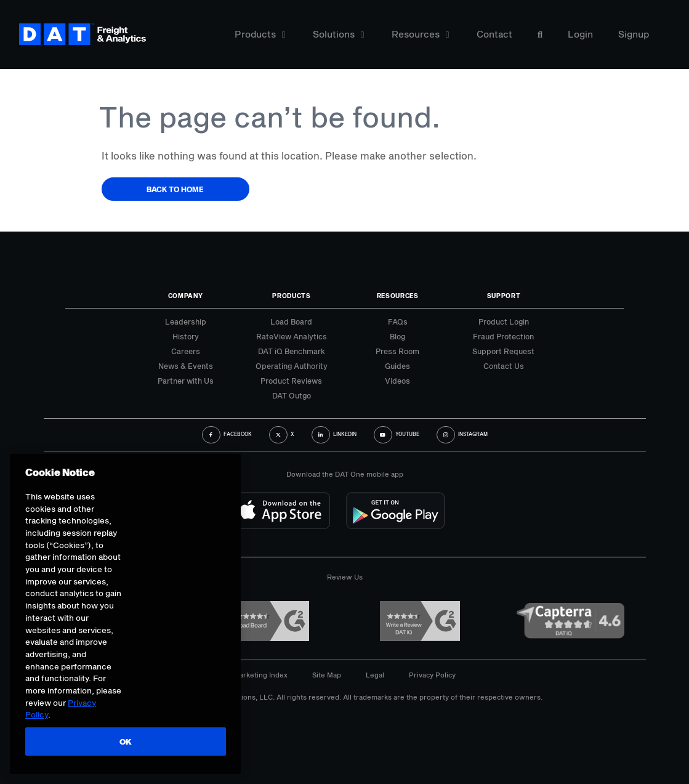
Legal (375, 675)
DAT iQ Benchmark (292, 351)
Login (580, 35)
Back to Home (175, 189)
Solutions (338, 35)
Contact (494, 35)
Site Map (327, 675)
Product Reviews (291, 381)
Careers (186, 351)
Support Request (503, 351)
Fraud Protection (503, 336)
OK (125, 742)
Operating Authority (292, 366)
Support (504, 296)
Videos (397, 381)
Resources (420, 35)
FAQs (398, 321)
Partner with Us (186, 381)
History (186, 336)
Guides (397, 366)
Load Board (291, 321)
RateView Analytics (292, 336)
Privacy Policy (432, 675)
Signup (634, 35)
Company (186, 296)
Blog (397, 336)
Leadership (186, 321)
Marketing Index (260, 675)
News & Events (186, 366)
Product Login (504, 321)
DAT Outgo (292, 395)
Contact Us (504, 366)
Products (260, 35)
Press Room (397, 351)
